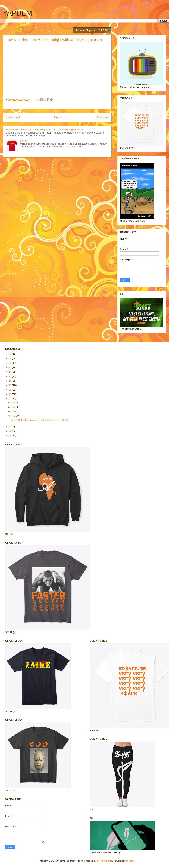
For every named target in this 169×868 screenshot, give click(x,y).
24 (10, 431)
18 (10, 381)
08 (10, 358)
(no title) (24, 141)
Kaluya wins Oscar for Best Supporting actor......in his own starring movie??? (44, 129)
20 (10, 390)
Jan (14, 403)
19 (10, 385)
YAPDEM (17, 13)
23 (10, 427)
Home (58, 117)
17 (10, 376)
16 (10, 372)
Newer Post (13, 117)
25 (10, 436)
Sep (14, 416)
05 (10, 354)
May (14, 411)
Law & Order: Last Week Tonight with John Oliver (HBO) (39, 420)
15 (10, 367)
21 (10, 394)
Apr (14, 407)
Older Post (102, 117)
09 (10, 363)
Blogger (130, 861)
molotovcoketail (104, 861)
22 (10, 399)
